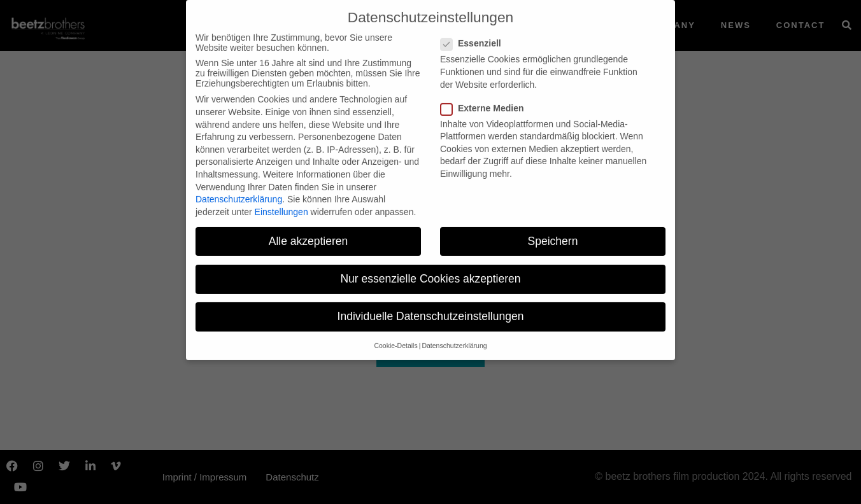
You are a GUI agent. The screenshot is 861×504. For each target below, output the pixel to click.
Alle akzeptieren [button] (309, 234)
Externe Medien (486, 101)
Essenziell (475, 36)
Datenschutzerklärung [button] (454, 339)
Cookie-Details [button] (395, 339)
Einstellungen (281, 204)
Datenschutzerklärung (239, 192)
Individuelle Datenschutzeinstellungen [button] (431, 309)
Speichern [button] (553, 234)
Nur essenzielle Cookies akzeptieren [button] (430, 271)
